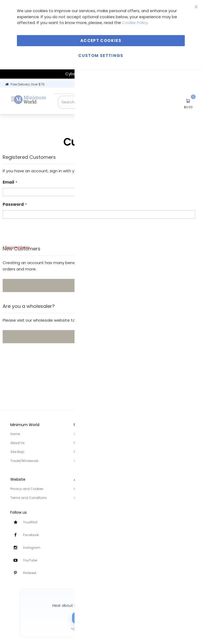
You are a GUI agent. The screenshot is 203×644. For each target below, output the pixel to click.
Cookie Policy (135, 23)
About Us (17, 443)
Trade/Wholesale (24, 461)
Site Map (17, 452)
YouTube (30, 560)
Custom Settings (101, 56)
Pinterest (30, 573)
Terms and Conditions (29, 498)
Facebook (31, 535)
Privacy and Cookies (27, 489)
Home (15, 434)
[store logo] (30, 100)
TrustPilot (30, 522)
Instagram (32, 548)
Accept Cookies (101, 40)
